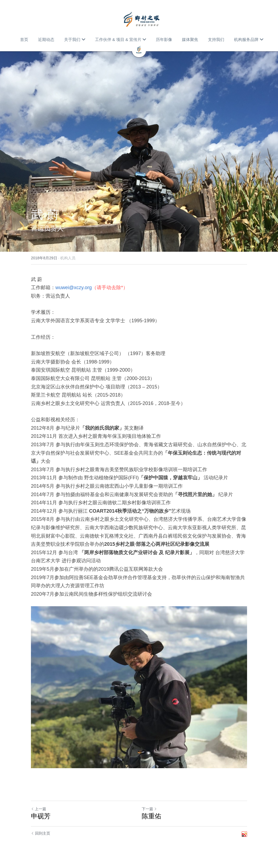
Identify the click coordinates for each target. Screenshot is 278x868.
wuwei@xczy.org (74, 288)
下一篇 (149, 809)
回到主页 (41, 833)
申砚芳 (41, 816)
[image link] (142, 19)
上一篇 (39, 809)
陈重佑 (151, 816)
